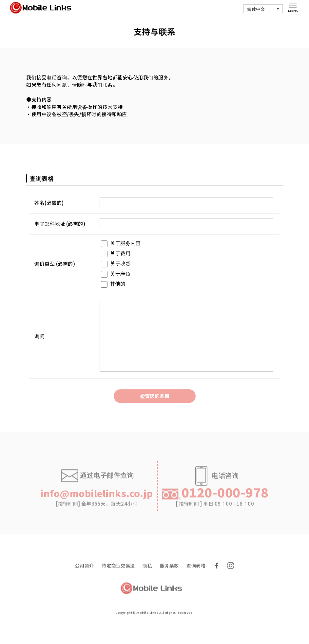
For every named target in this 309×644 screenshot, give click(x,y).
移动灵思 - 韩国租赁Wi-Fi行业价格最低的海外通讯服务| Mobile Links (44, 8)
